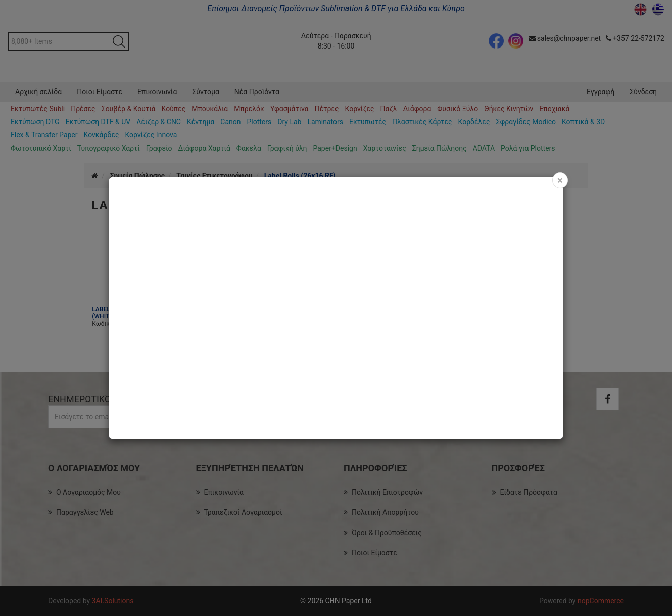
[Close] (560, 180)
